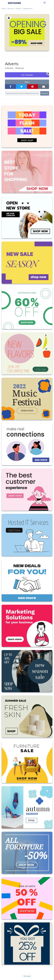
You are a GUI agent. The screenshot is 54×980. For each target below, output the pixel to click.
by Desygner (9, 68)
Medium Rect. (28, 9)
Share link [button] (45, 93)
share (27, 82)
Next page (27, 976)
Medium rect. (20, 68)
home (4, 9)
